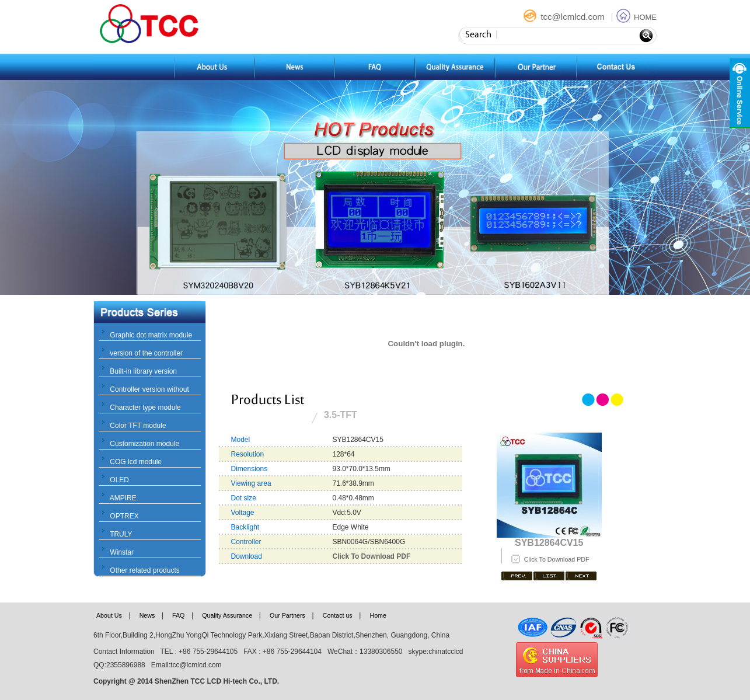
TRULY (121, 534)
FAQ (178, 615)
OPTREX (124, 516)
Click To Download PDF (557, 559)
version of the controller (146, 353)
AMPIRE (123, 498)
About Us (109, 615)
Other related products (144, 570)
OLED (119, 480)
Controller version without (149, 389)
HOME (636, 17)
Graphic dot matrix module (151, 335)
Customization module (144, 444)
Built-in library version (143, 371)
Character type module (145, 408)
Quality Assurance (227, 615)
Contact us (338, 615)
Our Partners (287, 615)
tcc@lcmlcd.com (565, 17)
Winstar (122, 552)
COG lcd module (136, 462)
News (147, 615)
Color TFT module (138, 426)
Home (378, 615)
